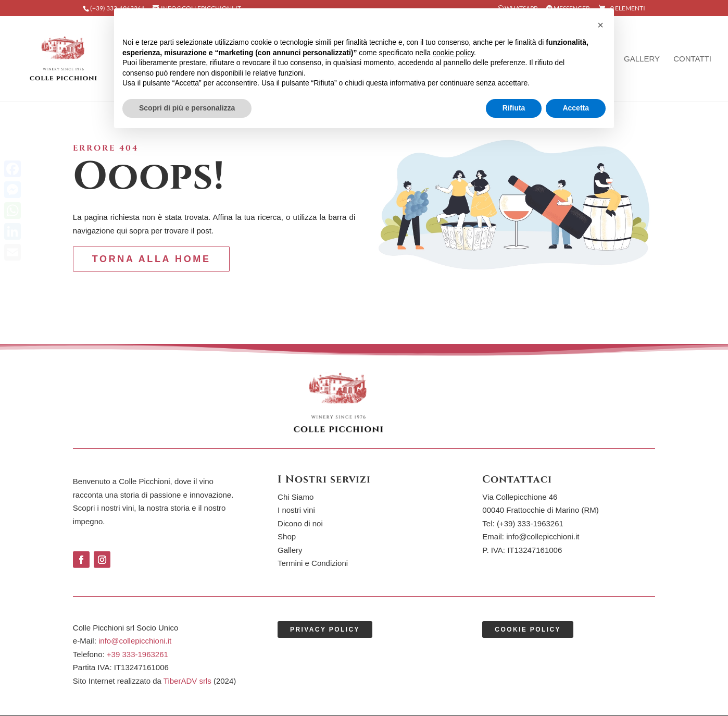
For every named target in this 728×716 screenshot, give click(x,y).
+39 (137, 654)
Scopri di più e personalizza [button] (187, 108)
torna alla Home (152, 259)
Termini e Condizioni (313, 563)
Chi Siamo (296, 497)
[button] (600, 25)
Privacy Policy (325, 629)
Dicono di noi (300, 523)
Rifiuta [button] (514, 108)
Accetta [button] (576, 108)
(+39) (530, 523)
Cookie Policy (528, 629)
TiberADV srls (187, 681)
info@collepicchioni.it (543, 536)
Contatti (692, 59)
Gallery (642, 59)
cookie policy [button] (453, 53)
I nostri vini (296, 510)
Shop (287, 536)
